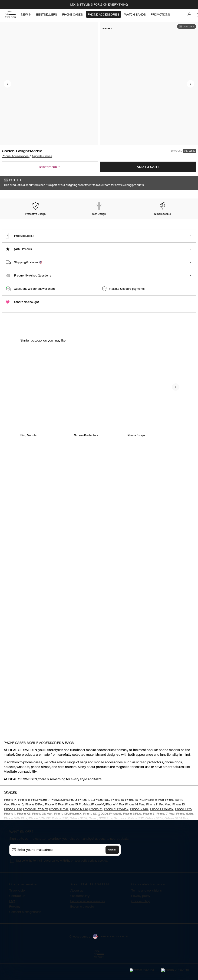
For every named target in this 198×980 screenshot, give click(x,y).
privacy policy (98, 884)
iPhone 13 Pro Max (36, 832)
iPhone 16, (118, 823)
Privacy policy (141, 919)
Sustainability (80, 919)
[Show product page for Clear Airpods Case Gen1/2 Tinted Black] (158, 412)
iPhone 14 (98, 828)
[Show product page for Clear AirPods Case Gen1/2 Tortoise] (119, 412)
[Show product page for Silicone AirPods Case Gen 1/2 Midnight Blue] (158, 476)
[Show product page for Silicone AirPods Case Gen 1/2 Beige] (119, 539)
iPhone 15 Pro (34, 828)
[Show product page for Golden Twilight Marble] (14, 221)
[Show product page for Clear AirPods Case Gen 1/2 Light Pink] (158, 539)
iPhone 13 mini (59, 832)
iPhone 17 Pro (27, 823)
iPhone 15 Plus (54, 828)
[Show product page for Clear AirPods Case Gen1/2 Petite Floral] (79, 412)
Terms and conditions (147, 914)
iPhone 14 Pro (114, 828)
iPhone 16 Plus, (155, 823)
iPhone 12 (96, 832)
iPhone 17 (10, 823)
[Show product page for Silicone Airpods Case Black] (40, 476)
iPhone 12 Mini (139, 832)
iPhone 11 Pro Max (162, 832)
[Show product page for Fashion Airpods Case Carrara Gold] (119, 476)
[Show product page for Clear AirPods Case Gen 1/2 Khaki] (40, 539)
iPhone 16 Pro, (134, 823)
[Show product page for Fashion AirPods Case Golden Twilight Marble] (40, 614)
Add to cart (148, 167)
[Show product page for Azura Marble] (41, 222)
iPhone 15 (17, 828)
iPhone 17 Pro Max (50, 823)
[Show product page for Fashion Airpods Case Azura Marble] (79, 539)
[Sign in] (190, 16)
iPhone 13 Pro (13, 832)
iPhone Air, (70, 823)
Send (112, 873)
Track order (17, 914)
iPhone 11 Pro (183, 832)
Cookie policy (140, 925)
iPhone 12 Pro (79, 832)
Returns (15, 930)
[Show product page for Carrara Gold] (68, 222)
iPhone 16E (102, 823)
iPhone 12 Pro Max (116, 832)
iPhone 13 (178, 828)
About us (77, 914)
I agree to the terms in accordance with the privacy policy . (62, 884)
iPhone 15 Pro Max (78, 828)
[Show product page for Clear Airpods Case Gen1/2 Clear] (40, 412)
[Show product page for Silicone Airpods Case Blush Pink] (79, 476)
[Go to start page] (11, 16)
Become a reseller (83, 930)
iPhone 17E (86, 823)
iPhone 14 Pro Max (158, 828)
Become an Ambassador (88, 925)
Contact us (17, 919)
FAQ (12, 925)
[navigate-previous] (176, 699)
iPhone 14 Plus (134, 828)
